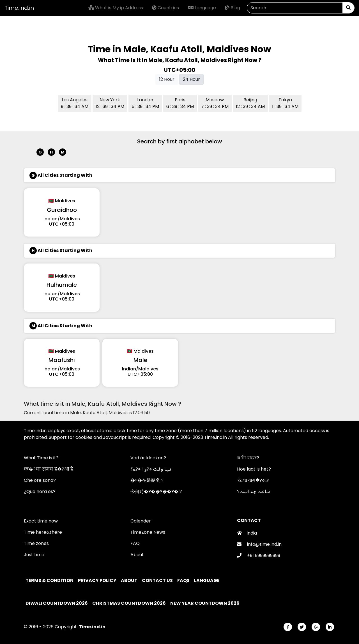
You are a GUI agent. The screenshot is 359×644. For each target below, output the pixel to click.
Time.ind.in (19, 8)
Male (140, 360)
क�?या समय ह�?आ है (49, 469)
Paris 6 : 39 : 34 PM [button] (180, 103)
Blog (233, 8)
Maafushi (62, 360)
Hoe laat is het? (254, 469)
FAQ (135, 543)
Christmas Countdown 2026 (129, 603)
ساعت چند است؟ (253, 491)
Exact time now (41, 521)
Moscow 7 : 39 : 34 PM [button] (215, 103)
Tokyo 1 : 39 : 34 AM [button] (285, 103)
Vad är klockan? (148, 458)
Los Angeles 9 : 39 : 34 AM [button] (75, 103)
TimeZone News (148, 532)
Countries (165, 8)
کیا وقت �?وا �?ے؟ (151, 469)
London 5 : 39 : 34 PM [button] (145, 103)
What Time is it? (41, 458)
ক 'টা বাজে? (248, 458)
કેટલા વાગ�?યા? (253, 480)
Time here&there (43, 532)
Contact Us (158, 580)
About (137, 555)
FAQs (184, 580)
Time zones (36, 543)
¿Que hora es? (40, 491)
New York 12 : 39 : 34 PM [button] (110, 103)
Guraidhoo (62, 210)
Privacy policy (98, 580)
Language (202, 8)
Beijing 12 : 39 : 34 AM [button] (250, 103)
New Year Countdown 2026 (205, 603)
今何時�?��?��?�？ (157, 491)
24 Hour (191, 79)
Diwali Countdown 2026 (57, 603)
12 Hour (167, 79)
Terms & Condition (50, 580)
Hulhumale (62, 285)
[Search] (295, 8)
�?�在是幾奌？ (147, 480)
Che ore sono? (40, 480)
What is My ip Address (116, 8)
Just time (34, 555)
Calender (141, 521)
